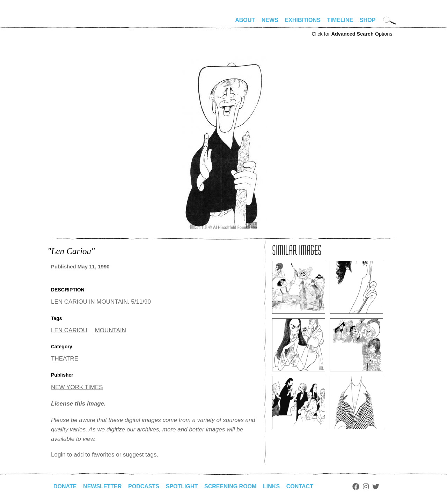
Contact (300, 486)
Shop (368, 20)
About (245, 20)
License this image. (78, 404)
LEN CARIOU (69, 330)
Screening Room (230, 486)
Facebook (356, 487)
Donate (65, 486)
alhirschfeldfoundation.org (72, 23)
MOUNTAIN (111, 330)
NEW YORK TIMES (77, 387)
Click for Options (352, 34)
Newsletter (102, 486)
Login (58, 455)
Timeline (340, 20)
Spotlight (182, 486)
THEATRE (65, 359)
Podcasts (144, 486)
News (270, 20)
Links (271, 486)
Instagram (366, 487)
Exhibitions (303, 20)
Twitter (376, 487)
